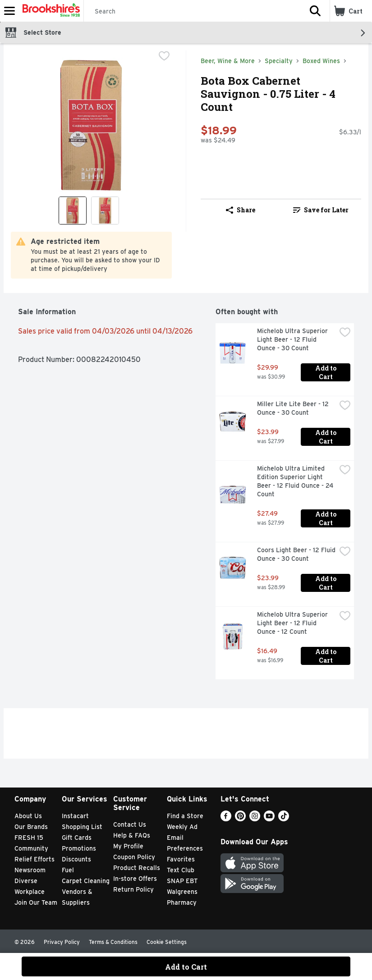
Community (31, 848)
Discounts (76, 859)
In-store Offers (135, 879)
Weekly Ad (182, 827)
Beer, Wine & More (228, 61)
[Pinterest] (240, 819)
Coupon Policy (134, 857)
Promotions (79, 848)
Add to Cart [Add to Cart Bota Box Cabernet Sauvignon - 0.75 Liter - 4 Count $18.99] (186, 967)
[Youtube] (269, 819)
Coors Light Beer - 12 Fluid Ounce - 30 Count (296, 554)
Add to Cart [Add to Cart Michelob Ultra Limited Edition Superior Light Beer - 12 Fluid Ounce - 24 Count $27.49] (326, 518)
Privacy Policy (62, 942)
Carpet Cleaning (86, 881)
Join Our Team (36, 902)
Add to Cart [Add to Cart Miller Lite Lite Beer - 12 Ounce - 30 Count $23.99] (326, 437)
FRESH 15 (29, 838)
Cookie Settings (167, 942)
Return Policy (133, 889)
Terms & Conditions (113, 942)
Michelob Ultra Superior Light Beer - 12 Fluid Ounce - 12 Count (293, 623)
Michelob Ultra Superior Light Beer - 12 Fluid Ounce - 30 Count (293, 339)
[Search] (192, 11)
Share (241, 210)
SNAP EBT (182, 881)
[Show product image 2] (105, 211)
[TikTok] (284, 819)
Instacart (75, 816)
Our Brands (31, 827)
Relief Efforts (34, 859)
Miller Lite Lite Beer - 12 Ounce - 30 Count (294, 408)
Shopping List (82, 827)
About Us (28, 816)
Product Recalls (137, 868)
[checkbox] (164, 57)
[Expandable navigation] (9, 11)
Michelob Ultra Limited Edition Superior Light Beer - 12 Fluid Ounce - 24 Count (296, 481)
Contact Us (130, 824)
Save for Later (321, 210)
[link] (321, 210)
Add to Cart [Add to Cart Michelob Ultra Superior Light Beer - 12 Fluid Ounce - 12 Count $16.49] (326, 656)
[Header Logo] (49, 11)
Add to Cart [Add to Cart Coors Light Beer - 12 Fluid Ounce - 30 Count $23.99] (326, 583)
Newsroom (30, 870)
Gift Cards (77, 838)
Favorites (181, 859)
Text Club (181, 870)
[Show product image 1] (73, 211)
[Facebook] (226, 819)
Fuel (68, 870)
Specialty (279, 61)
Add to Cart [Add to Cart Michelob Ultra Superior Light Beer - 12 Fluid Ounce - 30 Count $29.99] (326, 372)
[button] (315, 11)
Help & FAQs (132, 835)
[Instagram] (255, 819)
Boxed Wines (321, 61)
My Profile (128, 846)
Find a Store (185, 816)
